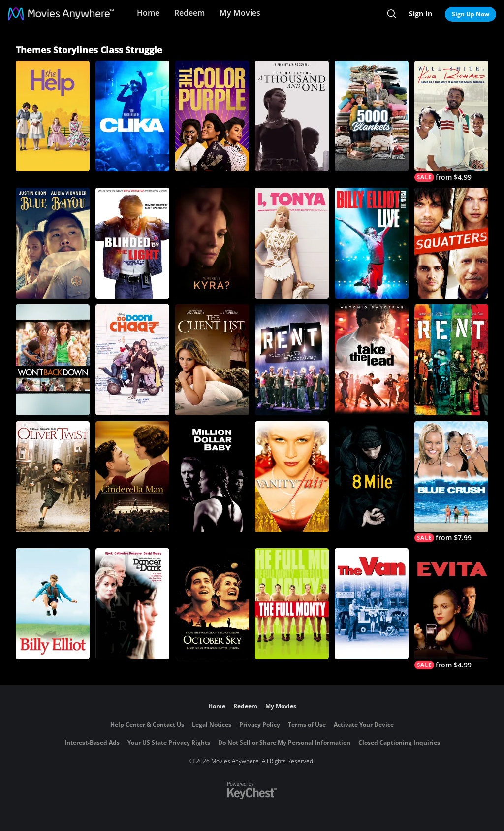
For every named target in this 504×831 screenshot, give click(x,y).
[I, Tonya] (292, 243)
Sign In (421, 14)
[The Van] (372, 604)
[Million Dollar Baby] (212, 477)
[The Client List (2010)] (212, 360)
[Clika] (132, 116)
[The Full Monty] (292, 604)
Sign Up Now (471, 14)
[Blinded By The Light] (132, 243)
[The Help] (53, 116)
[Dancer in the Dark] (132, 604)
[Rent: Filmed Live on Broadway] (292, 360)
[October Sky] (212, 604)
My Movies (240, 13)
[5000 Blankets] (372, 116)
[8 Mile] (372, 477)
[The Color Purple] (212, 116)
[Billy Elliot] (53, 604)
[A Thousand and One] (292, 116)
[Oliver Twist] (53, 477)
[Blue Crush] (451, 482)
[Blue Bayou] (53, 243)
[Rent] (451, 360)
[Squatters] (451, 243)
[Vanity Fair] (292, 477)
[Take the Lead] (372, 360)
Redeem (189, 13)
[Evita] (451, 609)
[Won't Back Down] (53, 360)
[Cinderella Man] (132, 477)
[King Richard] (451, 121)
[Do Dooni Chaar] (132, 360)
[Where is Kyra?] (212, 243)
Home (148, 13)
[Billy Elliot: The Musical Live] (372, 243)
